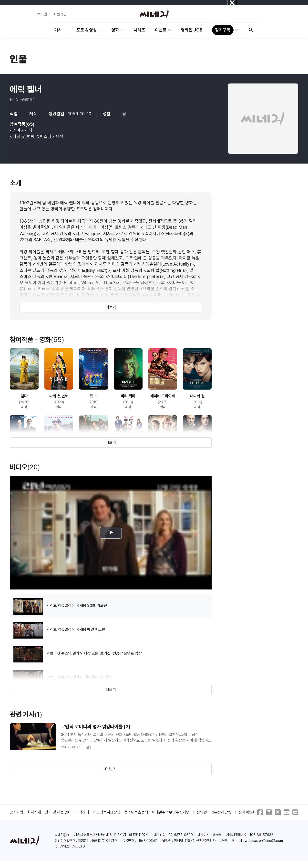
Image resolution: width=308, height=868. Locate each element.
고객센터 (82, 812)
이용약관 (200, 812)
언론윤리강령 (221, 812)
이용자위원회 (246, 812)
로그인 (42, 14)
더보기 (111, 307)
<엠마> (17, 130)
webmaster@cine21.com (264, 841)
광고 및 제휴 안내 (58, 812)
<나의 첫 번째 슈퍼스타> (32, 136)
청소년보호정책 (136, 812)
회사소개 (34, 812)
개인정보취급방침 (107, 812)
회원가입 (60, 14)
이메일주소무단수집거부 (171, 812)
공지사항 (17, 812)
